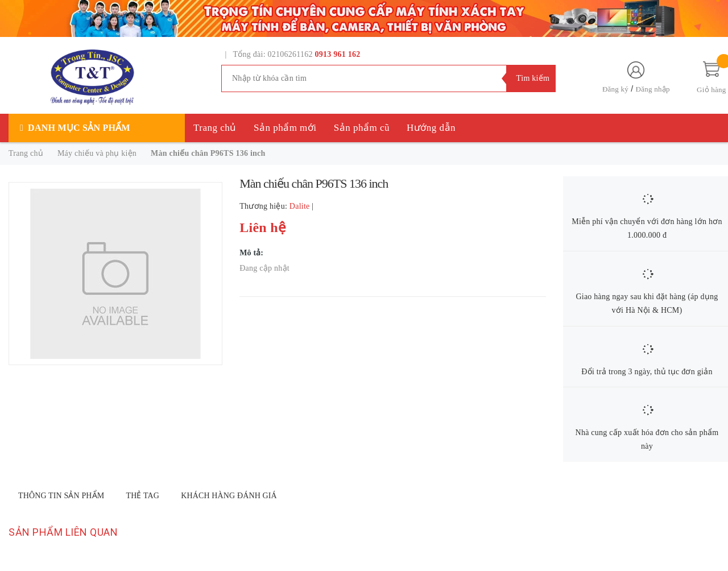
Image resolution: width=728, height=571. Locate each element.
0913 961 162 (338, 54)
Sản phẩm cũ (362, 128)
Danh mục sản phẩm (79, 128)
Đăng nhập (653, 89)
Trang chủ (215, 128)
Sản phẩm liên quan (63, 532)
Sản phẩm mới (285, 128)
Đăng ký (615, 89)
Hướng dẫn (431, 128)
